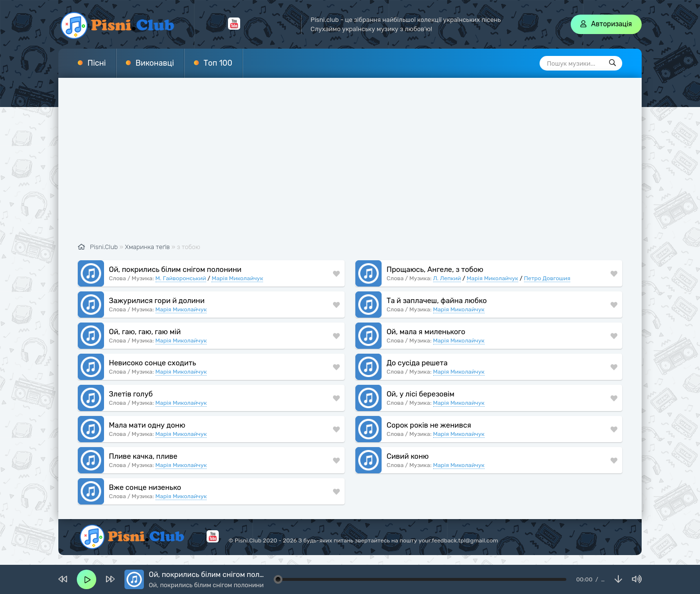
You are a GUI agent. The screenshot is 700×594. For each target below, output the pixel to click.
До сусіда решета (417, 363)
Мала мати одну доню (147, 425)
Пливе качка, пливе (143, 456)
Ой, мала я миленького (426, 332)
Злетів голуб (131, 394)
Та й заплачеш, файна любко (437, 301)
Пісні (97, 63)
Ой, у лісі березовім (420, 394)
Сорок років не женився (429, 425)
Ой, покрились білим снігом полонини (175, 270)
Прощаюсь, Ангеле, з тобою (435, 270)
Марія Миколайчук (237, 278)
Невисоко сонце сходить (152, 363)
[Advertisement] (350, 165)
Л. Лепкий (447, 278)
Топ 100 (218, 63)
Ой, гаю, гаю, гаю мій (145, 332)
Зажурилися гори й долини (157, 301)
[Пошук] (612, 63)
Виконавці (155, 63)
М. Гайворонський (181, 278)
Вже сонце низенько (145, 487)
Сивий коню (408, 456)
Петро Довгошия (547, 278)
